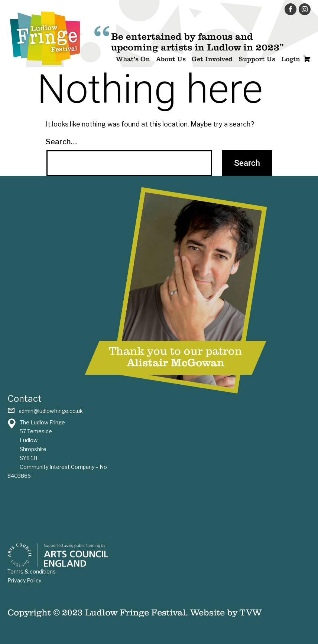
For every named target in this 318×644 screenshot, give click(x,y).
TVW (251, 612)
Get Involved (212, 59)
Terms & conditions (32, 571)
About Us (171, 59)
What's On (133, 59)
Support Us (257, 59)
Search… (61, 142)
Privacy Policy (24, 580)
